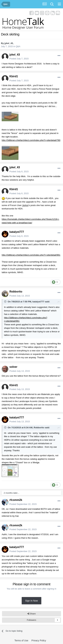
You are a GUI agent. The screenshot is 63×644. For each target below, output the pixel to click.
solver (13, 367)
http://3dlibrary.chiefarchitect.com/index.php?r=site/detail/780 (31, 140)
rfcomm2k (16, 500)
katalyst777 (17, 232)
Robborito (16, 292)
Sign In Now (32, 601)
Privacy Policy (39, 640)
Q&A (18, 46)
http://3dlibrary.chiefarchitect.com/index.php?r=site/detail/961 (31, 255)
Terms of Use (21, 640)
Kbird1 (14, 76)
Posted (19, 59)
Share (32, 614)
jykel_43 (9, 43)
